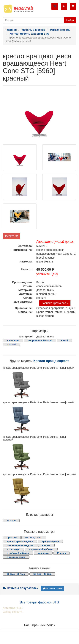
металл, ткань (34, 538)
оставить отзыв (53, 588)
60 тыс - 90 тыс (42, 574)
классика (43, 553)
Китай (64, 341)
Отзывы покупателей (21, 588)
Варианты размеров (55, 303)
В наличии (13, 341)
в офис (46, 545)
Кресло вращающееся (51, 361)
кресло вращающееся (20, 541)
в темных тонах (16, 557)
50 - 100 (11, 521)
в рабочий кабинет (18, 553)
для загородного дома (20, 545)
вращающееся (50, 541)
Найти (70, 20)
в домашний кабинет (41, 549)
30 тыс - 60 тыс (16, 574)
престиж (12, 538)
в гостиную (13, 549)
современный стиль (40, 341)
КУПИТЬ (12, 236)
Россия (61, 553)
